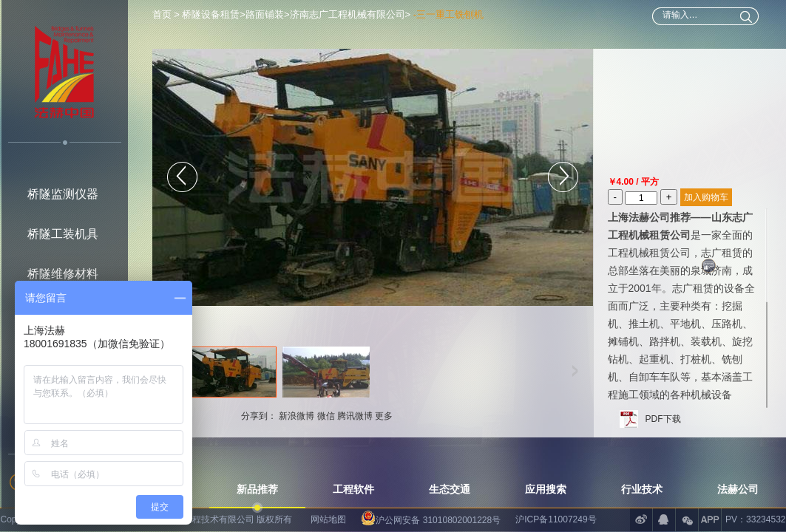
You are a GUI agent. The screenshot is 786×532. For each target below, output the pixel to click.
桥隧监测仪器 (63, 194)
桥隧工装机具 (63, 234)
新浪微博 (297, 416)
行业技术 (642, 489)
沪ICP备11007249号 (556, 519)
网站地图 (328, 519)
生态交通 (450, 489)
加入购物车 (706, 197)
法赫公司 (738, 489)
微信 (326, 416)
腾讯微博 (355, 416)
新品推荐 (257, 489)
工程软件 (353, 489)
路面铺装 (265, 14)
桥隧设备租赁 (211, 14)
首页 (163, 14)
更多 (384, 416)
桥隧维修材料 (63, 274)
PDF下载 (663, 419)
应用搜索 (546, 489)
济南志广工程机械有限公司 (348, 14)
